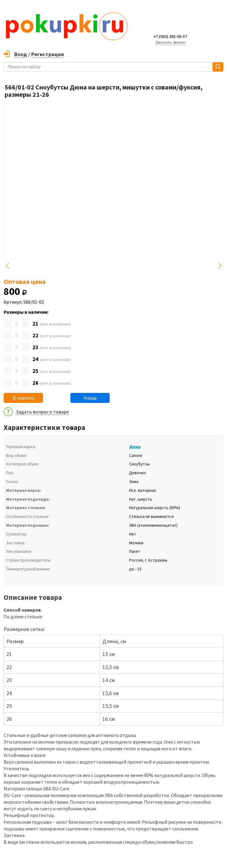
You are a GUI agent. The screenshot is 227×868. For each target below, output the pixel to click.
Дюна (135, 447)
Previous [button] (7, 266)
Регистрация (48, 54)
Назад (90, 398)
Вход (21, 54)
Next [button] (220, 266)
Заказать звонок (170, 42)
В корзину (23, 398)
